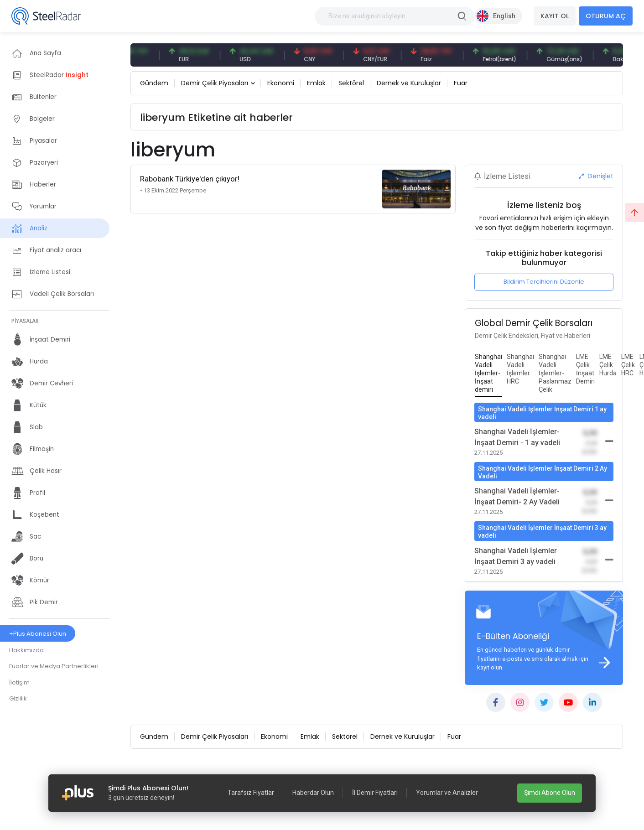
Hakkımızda (26, 650)
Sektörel (351, 83)
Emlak (316, 83)
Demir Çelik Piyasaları (215, 83)
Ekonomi (281, 83)
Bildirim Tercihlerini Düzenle (544, 282)
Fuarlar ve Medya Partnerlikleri (54, 666)
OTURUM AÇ (606, 16)
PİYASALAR (25, 321)
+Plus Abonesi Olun (38, 634)
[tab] (488, 373)
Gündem (154, 83)
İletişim (19, 682)
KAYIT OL (555, 16)
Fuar (461, 83)
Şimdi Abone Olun (550, 793)
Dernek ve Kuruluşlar (409, 83)
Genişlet (596, 176)
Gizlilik (18, 698)
